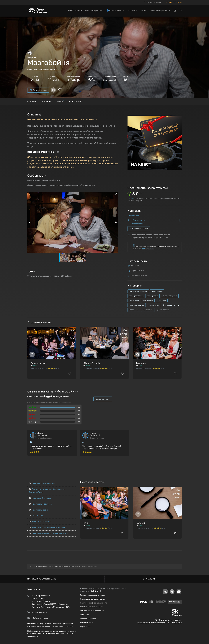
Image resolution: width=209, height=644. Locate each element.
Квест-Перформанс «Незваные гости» (48, 533)
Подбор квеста (75, 11)
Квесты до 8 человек (40, 498)
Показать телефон (139, 229)
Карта (143, 11)
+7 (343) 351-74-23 (39, 612)
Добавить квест (87, 623)
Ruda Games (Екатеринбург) (47, 69)
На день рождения (170, 296)
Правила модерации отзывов (92, 595)
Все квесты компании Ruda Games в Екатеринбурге (47, 491)
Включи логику (39, 363)
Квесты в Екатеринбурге (42, 483)
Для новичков (157, 291)
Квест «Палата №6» (40, 522)
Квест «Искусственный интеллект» (47, 528)
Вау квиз (141, 363)
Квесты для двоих (39, 510)
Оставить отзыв (103, 399)
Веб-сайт (135, 215)
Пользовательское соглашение (93, 599)
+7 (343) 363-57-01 (174, 2)
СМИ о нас (84, 615)
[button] (116, 194)
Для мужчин (134, 300)
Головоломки (148, 310)
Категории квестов (88, 619)
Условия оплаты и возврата (92, 607)
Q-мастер (32, 422)
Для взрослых (153, 296)
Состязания (134, 310)
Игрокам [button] (132, 11)
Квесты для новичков (40, 504)
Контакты (46, 101)
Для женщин (148, 300)
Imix (86, 523)
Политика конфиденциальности (94, 603)
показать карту (139, 223)
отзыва (131, 198)
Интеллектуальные (137, 305)
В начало (149, 579)
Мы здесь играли (38, 90)
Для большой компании (138, 291)
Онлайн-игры (154, 305)
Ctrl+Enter (95, 591)
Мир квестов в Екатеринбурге (42, 579)
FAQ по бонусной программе (92, 611)
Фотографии (76, 101)
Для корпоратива (136, 296)
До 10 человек (163, 310)
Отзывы (60, 101)
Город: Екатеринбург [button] (160, 11)
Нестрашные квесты (171, 305)
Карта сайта (85, 627)
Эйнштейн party (92, 363)
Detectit (141, 523)
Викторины (162, 300)
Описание (32, 101)
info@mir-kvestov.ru (40, 618)
